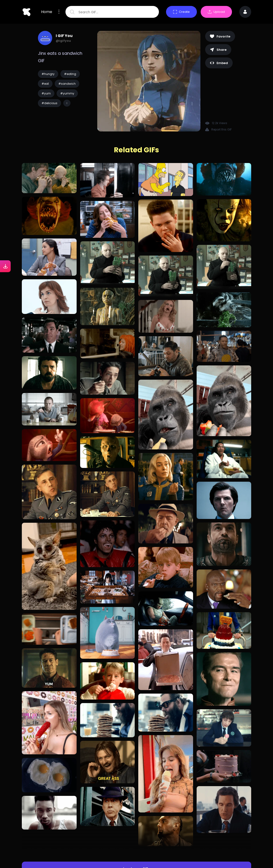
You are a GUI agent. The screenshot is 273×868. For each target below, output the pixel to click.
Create (181, 12)
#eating (70, 74)
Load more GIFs (136, 849)
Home (47, 12)
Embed (219, 63)
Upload (216, 12)
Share (218, 50)
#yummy (67, 93)
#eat (45, 84)
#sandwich (67, 84)
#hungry (48, 74)
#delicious (49, 103)
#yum (46, 93)
